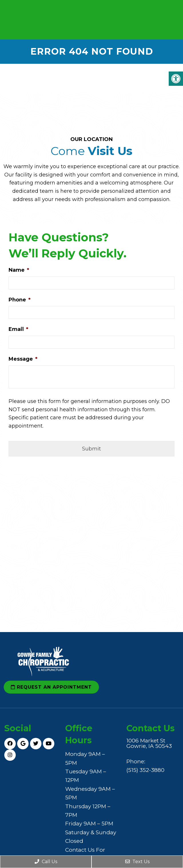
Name (19, 270)
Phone (20, 300)
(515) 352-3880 (145, 770)
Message (23, 359)
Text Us (137, 862)
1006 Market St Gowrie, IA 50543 (149, 743)
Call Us (46, 862)
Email (18, 329)
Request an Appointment (51, 687)
